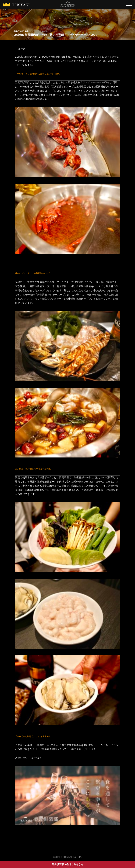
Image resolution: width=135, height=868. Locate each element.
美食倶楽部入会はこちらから (67, 864)
